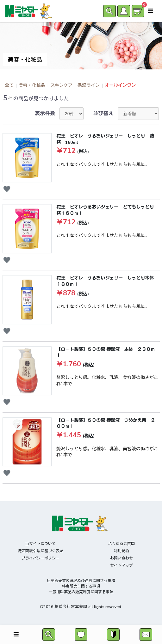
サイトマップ (121, 565)
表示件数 (45, 114)
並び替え (103, 114)
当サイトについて (40, 544)
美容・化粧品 (32, 85)
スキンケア (61, 85)
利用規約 (121, 551)
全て (9, 85)
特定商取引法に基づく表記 (40, 551)
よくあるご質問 (121, 544)
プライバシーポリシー (40, 558)
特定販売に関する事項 (81, 586)
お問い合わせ (121, 558)
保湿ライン (89, 85)
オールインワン (120, 85)
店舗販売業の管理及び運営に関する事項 (81, 581)
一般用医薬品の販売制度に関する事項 (81, 592)
